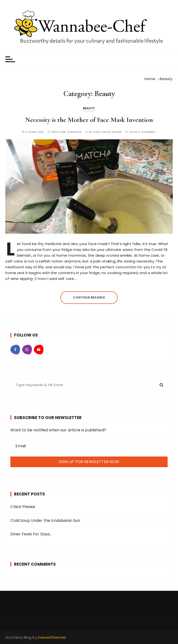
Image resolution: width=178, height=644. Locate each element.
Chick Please (23, 507)
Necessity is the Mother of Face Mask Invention (89, 120)
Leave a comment (143, 132)
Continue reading (89, 297)
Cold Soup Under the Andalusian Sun (45, 520)
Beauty (89, 108)
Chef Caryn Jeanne (107, 132)
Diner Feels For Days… (31, 534)
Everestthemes (52, 637)
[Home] (150, 79)
